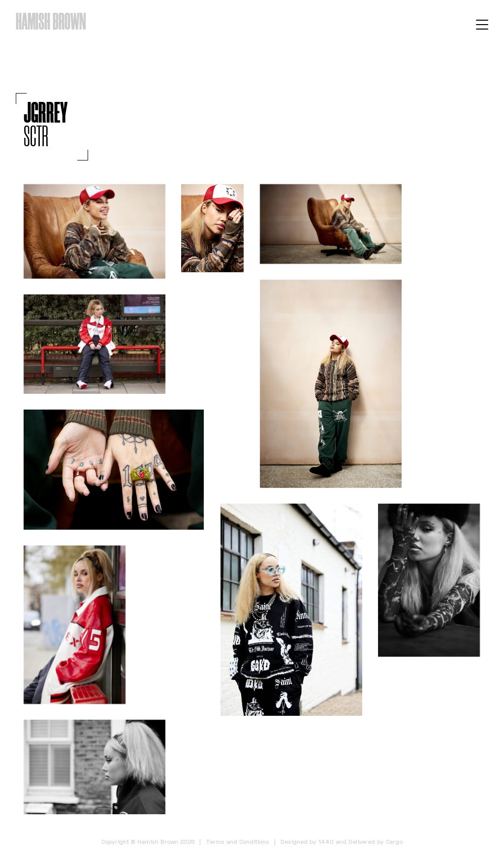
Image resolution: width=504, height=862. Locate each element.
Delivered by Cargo (376, 842)
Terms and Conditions (237, 842)
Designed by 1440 (307, 842)
